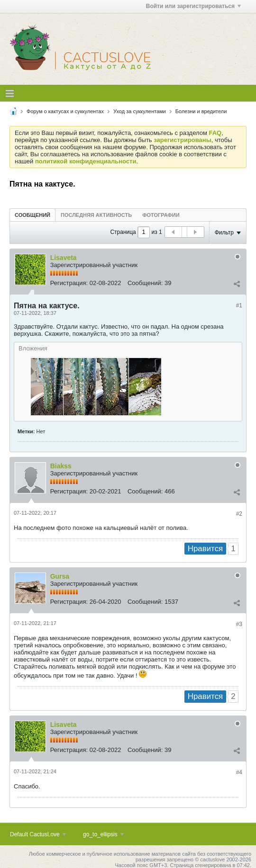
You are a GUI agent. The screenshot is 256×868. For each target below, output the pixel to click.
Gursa (60, 576)
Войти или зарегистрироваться (193, 6)
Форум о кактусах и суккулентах (65, 111)
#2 (239, 514)
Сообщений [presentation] (32, 215)
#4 (239, 772)
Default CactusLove (38, 834)
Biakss (61, 466)
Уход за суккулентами (140, 111)
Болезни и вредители (201, 111)
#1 (239, 305)
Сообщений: (145, 283)
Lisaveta (64, 258)
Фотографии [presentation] (161, 215)
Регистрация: (69, 283)
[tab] (32, 215)
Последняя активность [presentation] (96, 215)
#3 (239, 624)
